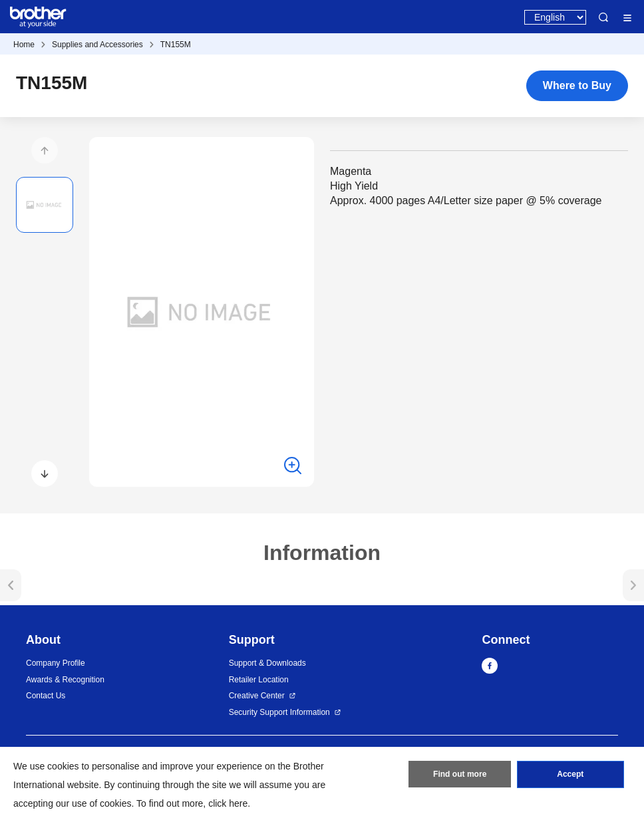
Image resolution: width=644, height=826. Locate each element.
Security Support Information (279, 712)
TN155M (176, 45)
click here (228, 803)
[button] (45, 150)
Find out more (460, 775)
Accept (570, 775)
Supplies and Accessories (97, 45)
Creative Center (257, 696)
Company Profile (56, 663)
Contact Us (46, 696)
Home (24, 45)
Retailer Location (259, 680)
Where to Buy (577, 85)
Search (603, 17)
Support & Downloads (267, 663)
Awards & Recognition (65, 680)
